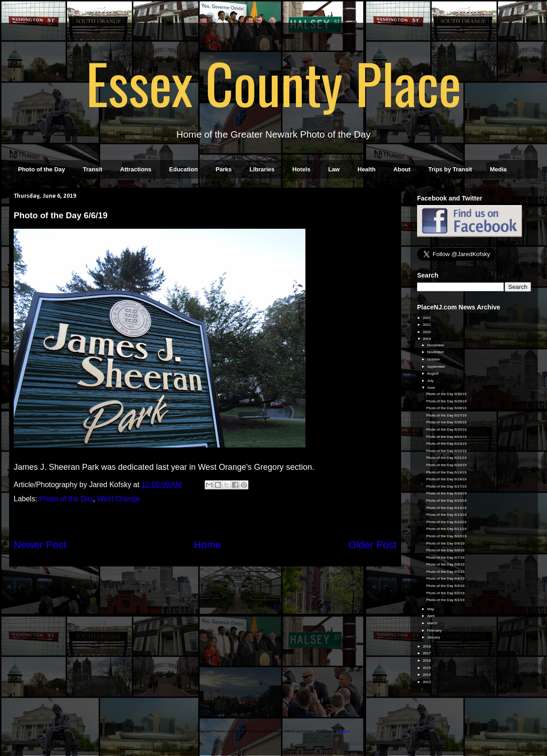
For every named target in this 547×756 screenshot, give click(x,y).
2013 (427, 682)
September (436, 367)
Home (207, 545)
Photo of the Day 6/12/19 (446, 522)
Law (334, 169)
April (431, 616)
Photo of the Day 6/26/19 (446, 422)
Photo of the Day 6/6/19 (445, 564)
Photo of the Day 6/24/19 (446, 437)
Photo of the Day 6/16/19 (446, 493)
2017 (427, 653)
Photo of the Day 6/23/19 (446, 444)
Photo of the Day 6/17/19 (446, 486)
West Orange (119, 499)
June (432, 388)
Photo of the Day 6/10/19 (446, 536)
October (434, 359)
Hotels (301, 169)
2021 (427, 325)
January (434, 637)
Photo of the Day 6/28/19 (446, 408)
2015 (427, 668)
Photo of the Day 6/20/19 (446, 465)
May (431, 609)
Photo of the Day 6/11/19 (446, 529)
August (433, 373)
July (431, 381)
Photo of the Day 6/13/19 (446, 515)
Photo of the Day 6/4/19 (445, 579)
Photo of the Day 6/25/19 (446, 429)
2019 (427, 339)
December (436, 345)
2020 (427, 332)
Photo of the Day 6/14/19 (446, 508)
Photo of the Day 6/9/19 (445, 543)
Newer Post (40, 545)
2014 (427, 675)
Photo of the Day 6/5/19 (445, 572)
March (433, 623)
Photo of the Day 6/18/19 (446, 479)
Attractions (136, 169)
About (402, 169)
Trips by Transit (450, 169)
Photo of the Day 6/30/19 (446, 394)
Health (366, 169)
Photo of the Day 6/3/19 (445, 586)
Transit (93, 169)
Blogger (343, 731)
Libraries (262, 169)
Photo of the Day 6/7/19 (445, 558)
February (435, 630)
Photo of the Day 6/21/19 (446, 458)
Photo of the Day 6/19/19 (446, 472)
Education (183, 169)
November (436, 352)
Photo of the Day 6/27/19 (446, 415)
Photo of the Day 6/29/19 (446, 401)
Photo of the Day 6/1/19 (445, 600)
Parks (224, 169)
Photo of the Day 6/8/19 (445, 550)
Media (498, 169)
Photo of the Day (42, 169)
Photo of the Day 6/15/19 (446, 501)
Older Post (372, 545)
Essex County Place (273, 82)
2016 (427, 661)
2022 (427, 318)
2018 (427, 646)
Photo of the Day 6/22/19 (446, 451)
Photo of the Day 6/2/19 (445, 593)
